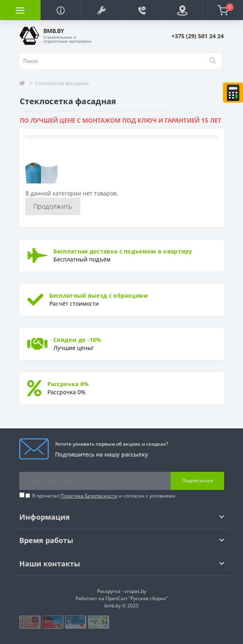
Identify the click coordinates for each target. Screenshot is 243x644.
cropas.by (135, 591)
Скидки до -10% (78, 340)
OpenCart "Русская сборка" (137, 598)
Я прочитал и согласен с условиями (104, 496)
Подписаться (197, 480)
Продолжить (53, 206)
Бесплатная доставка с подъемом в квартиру (123, 251)
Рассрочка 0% (68, 384)
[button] (101, 10)
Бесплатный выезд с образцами (99, 295)
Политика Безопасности (89, 496)
